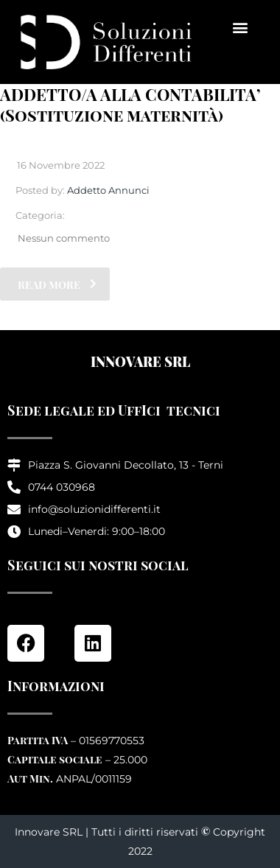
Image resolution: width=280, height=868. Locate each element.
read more (57, 285)
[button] (241, 27)
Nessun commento (55, 238)
